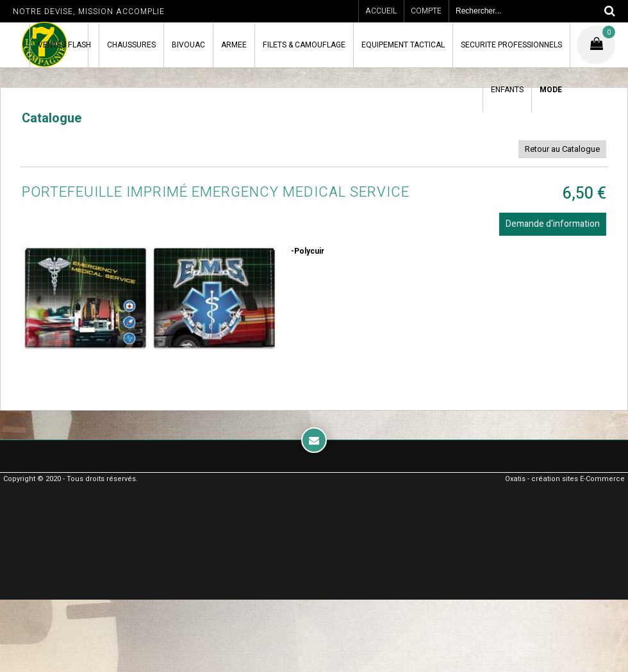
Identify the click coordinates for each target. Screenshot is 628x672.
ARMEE (234, 45)
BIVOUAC (188, 45)
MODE (551, 90)
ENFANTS (507, 90)
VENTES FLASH (64, 45)
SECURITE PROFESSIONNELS (511, 45)
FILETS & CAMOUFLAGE (304, 45)
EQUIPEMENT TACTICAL (403, 45)
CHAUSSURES (131, 45)
